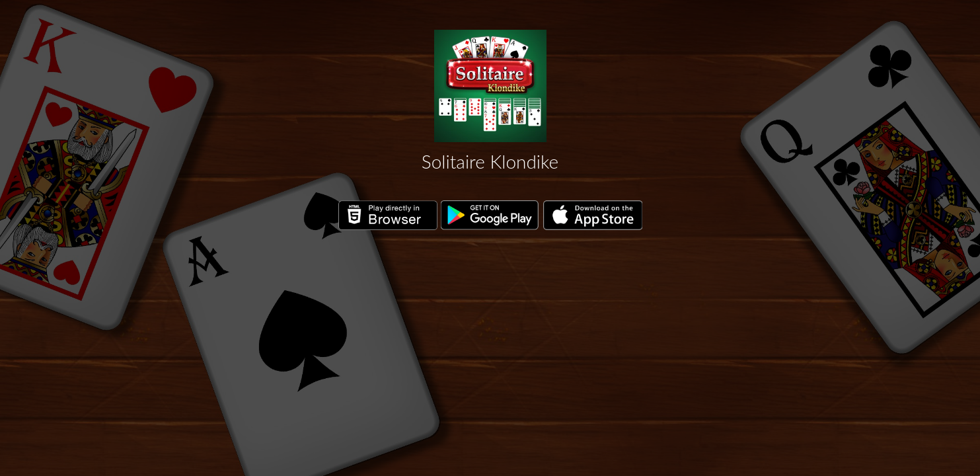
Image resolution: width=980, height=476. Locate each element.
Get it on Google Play (490, 216)
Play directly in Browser (388, 216)
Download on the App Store (593, 216)
